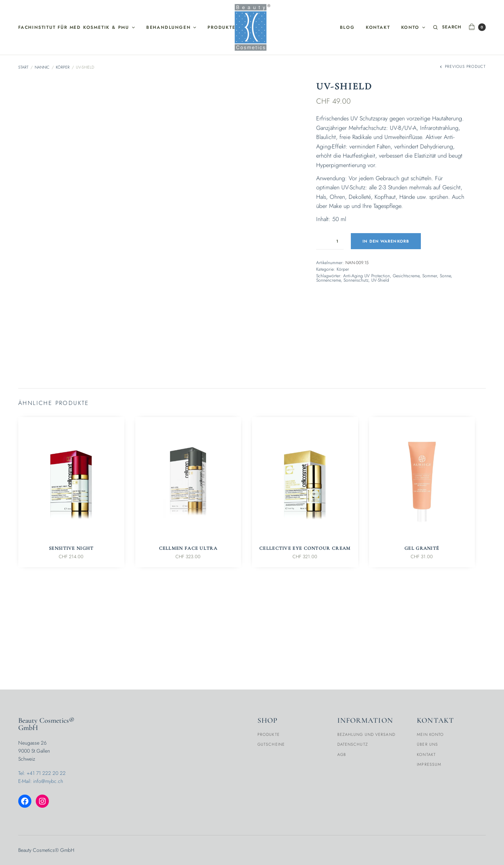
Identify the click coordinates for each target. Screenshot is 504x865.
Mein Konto (430, 734)
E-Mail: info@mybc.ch (41, 781)
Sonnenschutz (356, 280)
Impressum (429, 765)
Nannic (42, 67)
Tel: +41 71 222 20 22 (42, 773)
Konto (410, 27)
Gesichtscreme (406, 276)
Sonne (445, 276)
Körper (63, 67)
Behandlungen (168, 27)
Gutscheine (271, 745)
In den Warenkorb (386, 241)
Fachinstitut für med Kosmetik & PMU (74, 27)
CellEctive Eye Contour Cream (305, 629)
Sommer (430, 276)
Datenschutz (353, 745)
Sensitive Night (71, 629)
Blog (347, 27)
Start (23, 67)
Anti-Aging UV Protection (367, 276)
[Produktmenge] (330, 241)
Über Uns (427, 745)
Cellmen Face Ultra (188, 629)
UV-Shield (380, 280)
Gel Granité (422, 629)
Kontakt (378, 27)
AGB (342, 754)
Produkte (221, 27)
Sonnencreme (328, 280)
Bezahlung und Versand (366, 734)
